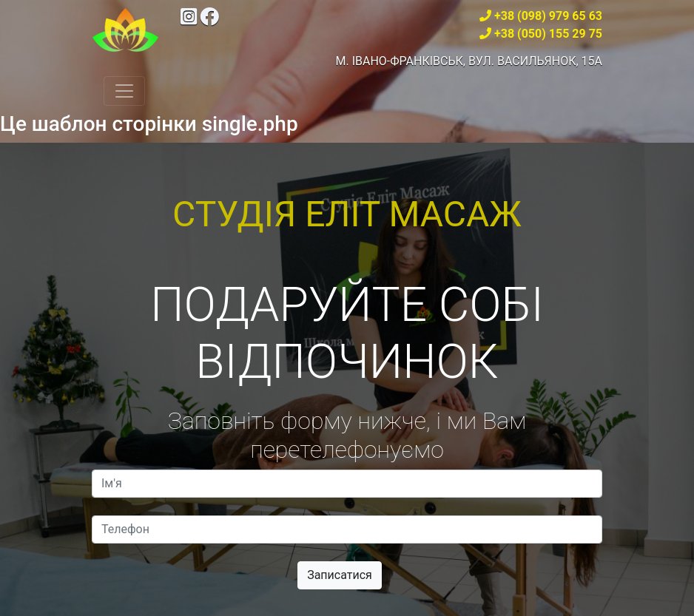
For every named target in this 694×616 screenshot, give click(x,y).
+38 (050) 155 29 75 (548, 34)
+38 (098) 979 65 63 (548, 16)
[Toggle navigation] (124, 91)
